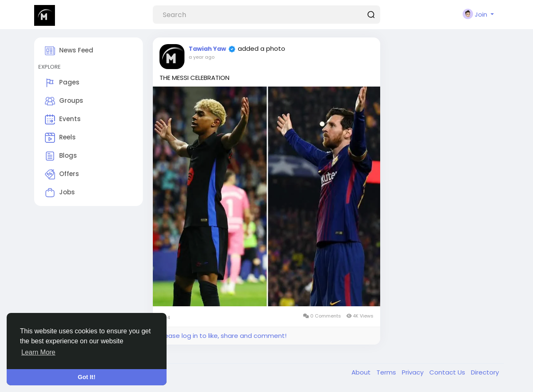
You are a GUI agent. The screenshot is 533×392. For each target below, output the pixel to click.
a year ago (202, 57)
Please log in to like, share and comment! (223, 336)
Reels (60, 138)
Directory (485, 372)
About (362, 372)
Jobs (60, 193)
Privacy (413, 372)
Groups (64, 101)
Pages (62, 83)
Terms (387, 372)
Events (63, 119)
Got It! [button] (87, 377)
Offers (62, 174)
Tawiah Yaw (207, 49)
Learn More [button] (38, 352)
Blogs (61, 156)
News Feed (69, 51)
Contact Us (448, 372)
